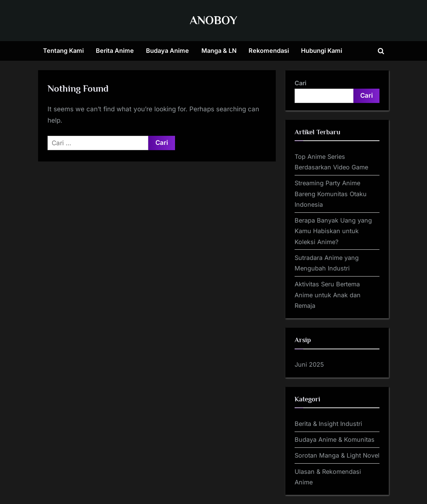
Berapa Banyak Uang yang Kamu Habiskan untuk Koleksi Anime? (333, 231)
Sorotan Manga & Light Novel (337, 455)
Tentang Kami (63, 51)
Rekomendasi (269, 51)
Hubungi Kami (322, 51)
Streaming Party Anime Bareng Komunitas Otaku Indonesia (331, 194)
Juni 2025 (309, 364)
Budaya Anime (167, 51)
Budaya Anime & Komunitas (335, 439)
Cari (300, 83)
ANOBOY (213, 20)
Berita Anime (115, 51)
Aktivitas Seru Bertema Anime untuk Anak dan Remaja (328, 295)
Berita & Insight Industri (328, 424)
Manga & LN (219, 51)
